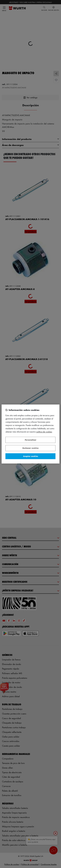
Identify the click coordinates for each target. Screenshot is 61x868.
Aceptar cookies (31, 456)
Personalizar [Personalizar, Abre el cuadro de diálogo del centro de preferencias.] (31, 440)
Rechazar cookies (30, 448)
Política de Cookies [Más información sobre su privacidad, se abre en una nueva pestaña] (44, 432)
